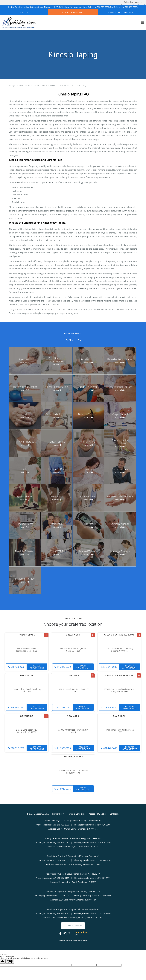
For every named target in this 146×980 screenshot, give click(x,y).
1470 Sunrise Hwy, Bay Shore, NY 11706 (119, 731)
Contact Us (115, 814)
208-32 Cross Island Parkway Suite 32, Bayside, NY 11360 (119, 690)
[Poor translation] (10, 961)
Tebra (85, 940)
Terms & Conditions (77, 814)
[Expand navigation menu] (142, 23)
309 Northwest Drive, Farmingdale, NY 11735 (27, 650)
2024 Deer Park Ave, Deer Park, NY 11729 (73, 690)
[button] (73, 12)
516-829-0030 (103, 7)
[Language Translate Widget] (134, 2)
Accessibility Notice (98, 814)
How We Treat (65, 86)
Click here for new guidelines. (74, 7)
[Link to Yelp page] (46, 635)
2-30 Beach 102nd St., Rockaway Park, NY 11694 (73, 772)
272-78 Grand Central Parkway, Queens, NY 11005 (119, 650)
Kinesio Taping (80, 86)
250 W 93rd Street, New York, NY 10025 (73, 731)
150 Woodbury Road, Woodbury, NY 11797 (27, 690)
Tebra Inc (45, 814)
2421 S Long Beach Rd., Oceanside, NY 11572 (27, 731)
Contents (52, 86)
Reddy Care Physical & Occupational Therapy (27, 86)
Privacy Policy (58, 814)
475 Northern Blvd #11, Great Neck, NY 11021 (73, 650)
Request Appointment (37, 667)
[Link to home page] (18, 23)
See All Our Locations (73, 926)
